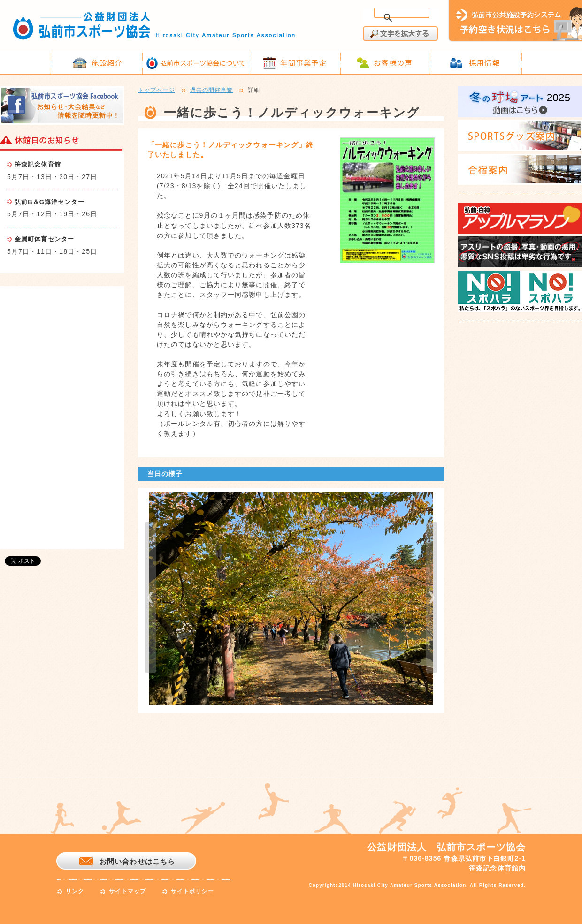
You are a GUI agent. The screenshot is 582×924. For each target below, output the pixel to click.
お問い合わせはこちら (137, 861)
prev (150, 597)
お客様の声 (393, 62)
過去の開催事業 (212, 91)
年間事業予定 (303, 62)
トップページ (157, 91)
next (432, 597)
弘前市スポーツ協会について (203, 63)
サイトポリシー (192, 891)
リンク (75, 891)
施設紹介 (107, 62)
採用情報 (484, 62)
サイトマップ (127, 891)
